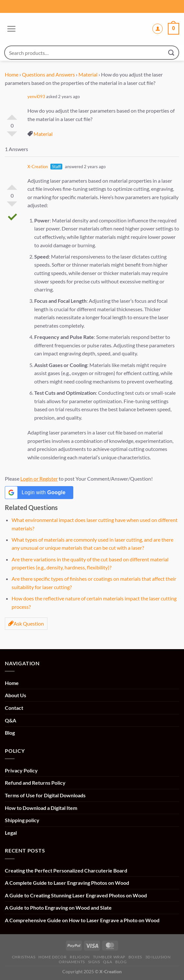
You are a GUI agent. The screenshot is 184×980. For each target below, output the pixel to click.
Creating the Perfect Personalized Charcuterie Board (66, 870)
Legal (11, 833)
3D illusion (158, 957)
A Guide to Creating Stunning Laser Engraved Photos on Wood (76, 895)
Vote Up (12, 115)
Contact (14, 708)
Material (88, 74)
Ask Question (26, 623)
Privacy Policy (21, 770)
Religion (80, 957)
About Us (15, 695)
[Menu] (10, 29)
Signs (94, 962)
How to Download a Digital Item (41, 808)
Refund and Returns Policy (35, 783)
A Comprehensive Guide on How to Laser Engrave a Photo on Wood (82, 920)
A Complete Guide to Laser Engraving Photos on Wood (67, 883)
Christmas (24, 957)
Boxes (135, 957)
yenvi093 (36, 97)
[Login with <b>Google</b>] (39, 493)
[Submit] (171, 52)
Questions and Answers (48, 74)
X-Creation (38, 167)
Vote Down (12, 137)
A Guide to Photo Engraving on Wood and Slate (58, 908)
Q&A (10, 720)
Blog (10, 733)
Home (12, 74)
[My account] (158, 29)
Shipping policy (22, 820)
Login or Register (39, 479)
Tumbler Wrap (109, 957)
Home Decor (52, 957)
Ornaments (72, 962)
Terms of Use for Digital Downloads (45, 795)
